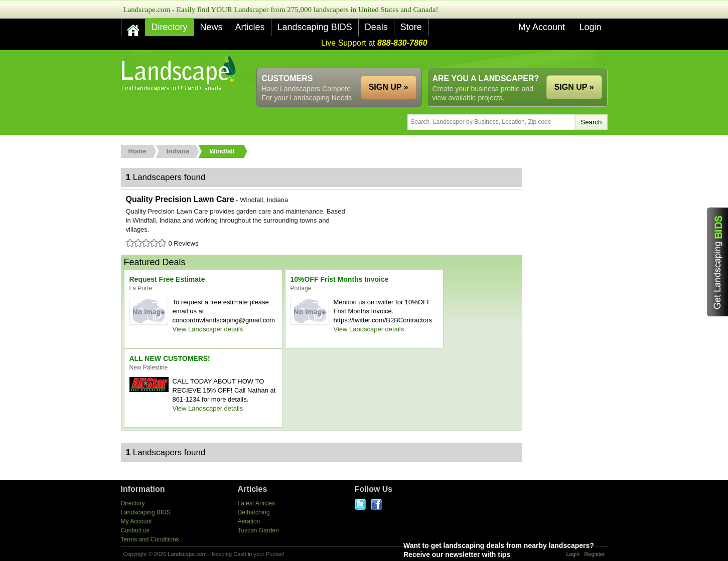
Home (137, 151)
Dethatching (254, 512)
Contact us (135, 530)
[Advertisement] (425, 59)
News (211, 27)
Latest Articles (257, 503)
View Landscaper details (208, 329)
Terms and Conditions (150, 539)
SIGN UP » (574, 87)
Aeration (249, 521)
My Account (542, 27)
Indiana (178, 151)
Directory (170, 27)
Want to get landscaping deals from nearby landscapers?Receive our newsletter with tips (521, 550)
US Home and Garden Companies (180, 73)
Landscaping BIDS (315, 27)
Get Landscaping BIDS (717, 262)
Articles (250, 27)
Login (590, 27)
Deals (376, 27)
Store (411, 27)
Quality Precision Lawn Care (322, 222)
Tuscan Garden (258, 530)
